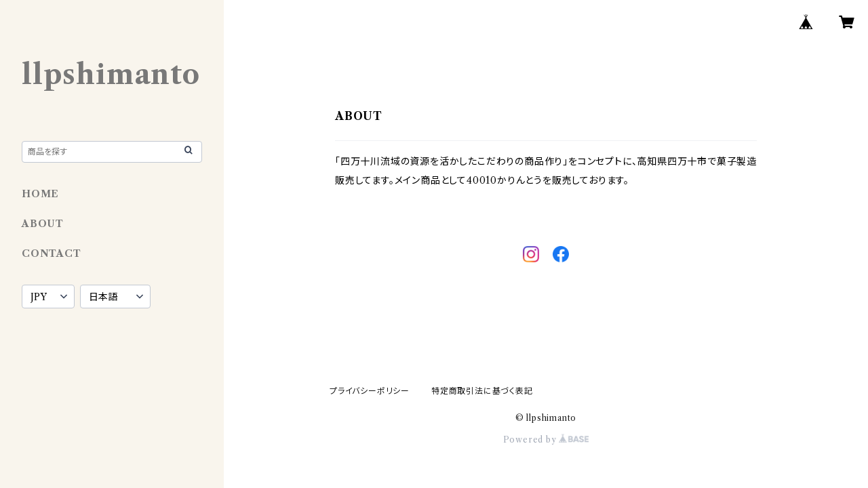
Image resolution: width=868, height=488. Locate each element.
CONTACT (52, 253)
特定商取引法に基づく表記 (482, 391)
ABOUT (43, 224)
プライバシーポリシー (370, 391)
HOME (40, 194)
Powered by (546, 440)
